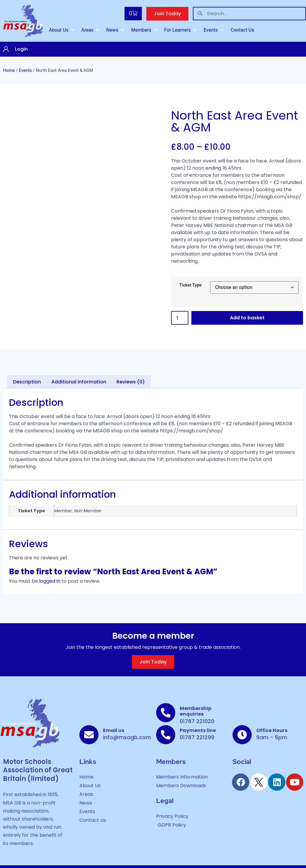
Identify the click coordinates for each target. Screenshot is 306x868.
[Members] (145, 30)
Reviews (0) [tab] (131, 382)
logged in (50, 581)
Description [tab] (27, 382)
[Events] (214, 30)
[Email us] (89, 735)
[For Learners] (181, 30)
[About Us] (62, 30)
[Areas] (91, 30)
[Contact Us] (243, 30)
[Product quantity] (180, 318)
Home (9, 70)
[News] (116, 30)
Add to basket (247, 318)
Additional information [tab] (79, 382)
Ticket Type (191, 285)
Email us (114, 730)
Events (25, 70)
